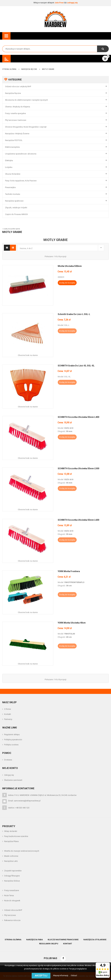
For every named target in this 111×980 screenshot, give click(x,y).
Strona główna (13, 940)
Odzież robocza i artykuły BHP (18, 86)
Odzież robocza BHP (13, 910)
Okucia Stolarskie (13, 174)
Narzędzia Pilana (11, 841)
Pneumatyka (10, 187)
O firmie (7, 709)
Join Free (59, 3)
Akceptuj (41, 976)
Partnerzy (8, 719)
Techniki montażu (13, 194)
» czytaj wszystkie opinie (11, 229)
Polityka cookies (11, 745)
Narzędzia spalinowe (14, 201)
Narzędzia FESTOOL (14, 140)
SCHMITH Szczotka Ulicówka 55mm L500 (78, 468)
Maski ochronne (11, 856)
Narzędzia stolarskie (95, 940)
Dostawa (8, 760)
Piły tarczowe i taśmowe (16, 120)
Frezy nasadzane (12, 890)
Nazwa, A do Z (61, 247)
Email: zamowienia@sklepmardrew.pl (24, 801)
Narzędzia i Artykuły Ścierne (17, 134)
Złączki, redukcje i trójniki (16, 208)
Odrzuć (74, 975)
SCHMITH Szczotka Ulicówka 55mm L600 (78, 520)
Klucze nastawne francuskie (63, 940)
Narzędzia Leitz (11, 861)
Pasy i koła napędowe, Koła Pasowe (21, 181)
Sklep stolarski (11, 831)
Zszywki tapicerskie (13, 871)
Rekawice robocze (12, 920)
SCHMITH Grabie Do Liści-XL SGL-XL (76, 366)
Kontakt (8, 714)
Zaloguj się (9, 775)
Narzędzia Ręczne (13, 93)
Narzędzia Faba (34, 940)
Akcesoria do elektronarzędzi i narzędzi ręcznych (26, 100)
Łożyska (9, 167)
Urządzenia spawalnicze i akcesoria (21, 154)
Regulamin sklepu (12, 734)
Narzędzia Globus (12, 881)
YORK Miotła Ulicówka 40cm (72, 623)
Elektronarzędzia (12, 147)
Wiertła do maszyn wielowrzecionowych (22, 851)
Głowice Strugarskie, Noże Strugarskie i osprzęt (26, 127)
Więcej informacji (61, 975)
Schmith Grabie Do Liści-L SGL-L (74, 314)
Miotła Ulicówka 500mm (70, 266)
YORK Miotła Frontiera (69, 571)
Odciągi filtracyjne (12, 876)
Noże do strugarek (12, 901)
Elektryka (9, 160)
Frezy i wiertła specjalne (15, 113)
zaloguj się (72, 3)
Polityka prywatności (13, 740)
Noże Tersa (9, 895)
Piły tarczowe (10, 915)
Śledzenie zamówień (13, 780)
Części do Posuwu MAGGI (16, 214)
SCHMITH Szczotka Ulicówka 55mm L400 (78, 417)
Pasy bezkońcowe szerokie (16, 836)
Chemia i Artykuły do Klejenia (18, 107)
